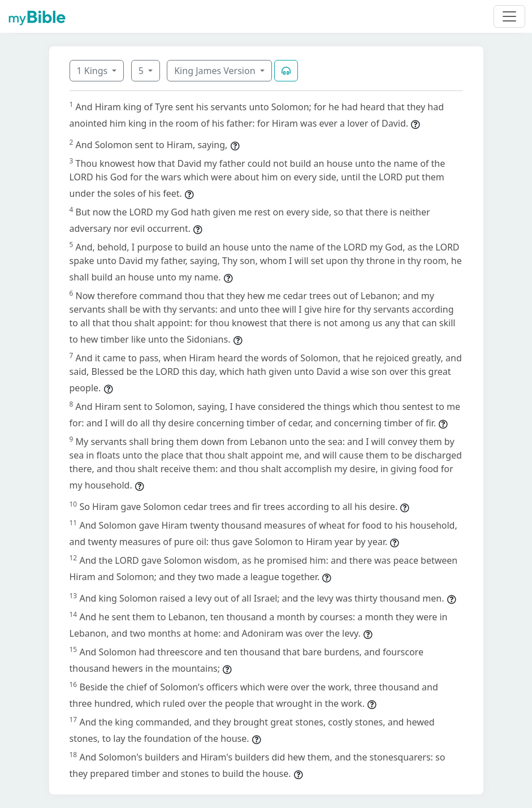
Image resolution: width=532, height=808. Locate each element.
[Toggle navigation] (509, 16)
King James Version (216, 71)
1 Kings (94, 71)
